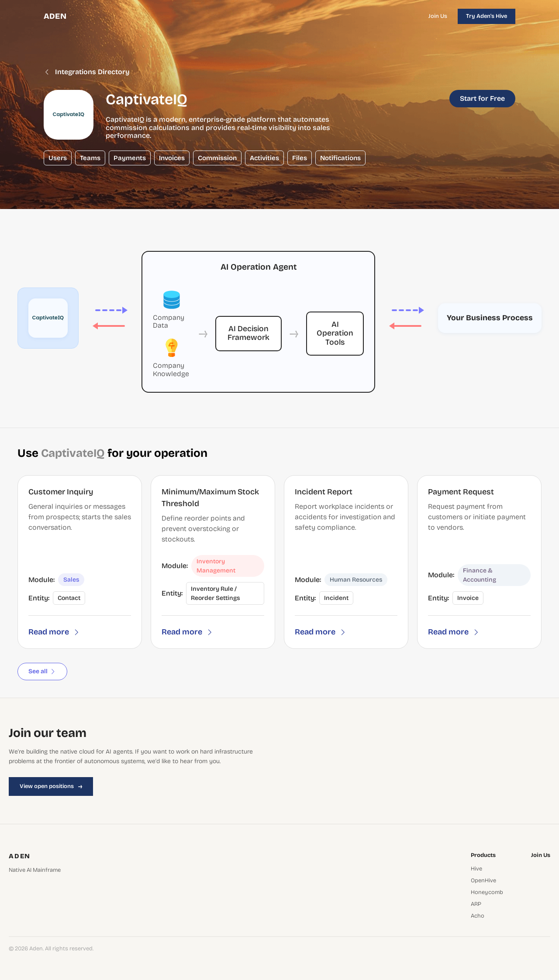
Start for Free (482, 98)
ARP (476, 904)
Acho (478, 916)
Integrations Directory (87, 72)
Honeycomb (487, 893)
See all (42, 671)
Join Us (438, 16)
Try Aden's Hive (487, 16)
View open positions (51, 786)
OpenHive (483, 881)
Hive (476, 869)
